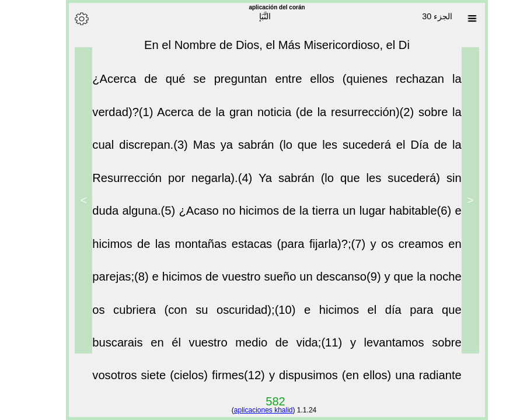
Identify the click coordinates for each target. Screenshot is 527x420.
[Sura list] (459, 19)
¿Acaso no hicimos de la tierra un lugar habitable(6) (303, 216)
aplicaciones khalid (250, 410)
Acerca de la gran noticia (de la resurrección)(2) (274, 118)
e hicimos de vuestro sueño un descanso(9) (255, 282)
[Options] (68, 19)
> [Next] (70, 200)
